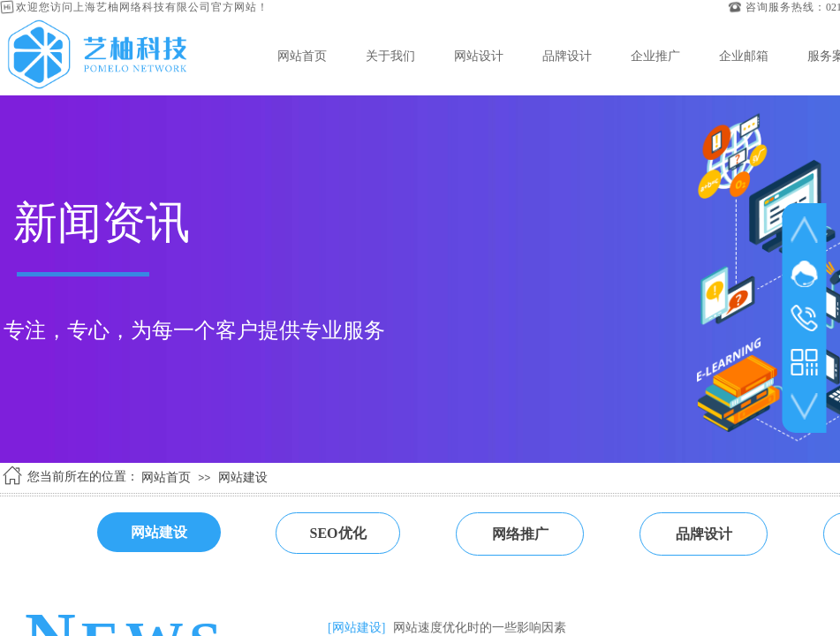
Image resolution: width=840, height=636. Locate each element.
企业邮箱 (744, 56)
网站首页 (302, 56)
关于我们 (390, 56)
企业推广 (655, 56)
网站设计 (479, 56)
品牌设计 (567, 56)
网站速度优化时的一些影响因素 (480, 628)
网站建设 (243, 477)
